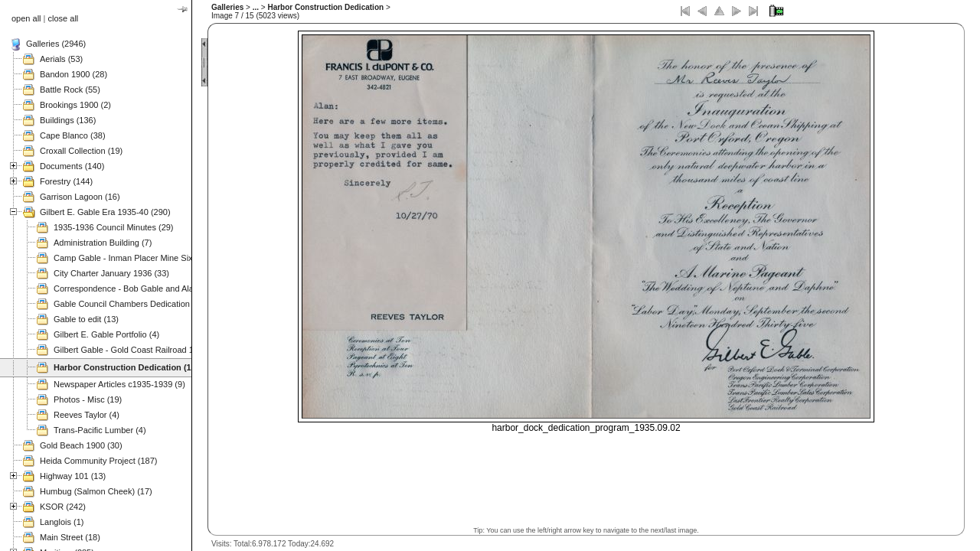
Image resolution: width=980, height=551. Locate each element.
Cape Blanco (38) (73, 135)
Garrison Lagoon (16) (80, 197)
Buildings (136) (68, 120)
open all (26, 18)
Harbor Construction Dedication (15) (126, 367)
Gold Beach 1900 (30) (81, 445)
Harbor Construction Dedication (325, 7)
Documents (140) (72, 166)
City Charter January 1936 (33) (111, 273)
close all (64, 18)
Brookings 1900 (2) (75, 105)
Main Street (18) (70, 537)
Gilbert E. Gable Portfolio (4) (106, 334)
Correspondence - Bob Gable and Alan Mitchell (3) (148, 289)
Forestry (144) (66, 181)
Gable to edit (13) (86, 319)
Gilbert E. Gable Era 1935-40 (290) (105, 212)
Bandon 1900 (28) (73, 74)
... (256, 7)
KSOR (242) (63, 507)
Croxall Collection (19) (81, 151)
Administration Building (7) (103, 243)
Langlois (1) (62, 522)
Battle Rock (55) (70, 90)
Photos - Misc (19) (88, 399)
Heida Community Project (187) (98, 461)
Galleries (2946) (56, 44)
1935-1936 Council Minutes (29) (114, 227)
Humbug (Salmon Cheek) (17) (96, 491)
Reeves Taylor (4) (87, 415)
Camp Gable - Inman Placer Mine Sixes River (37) (147, 258)
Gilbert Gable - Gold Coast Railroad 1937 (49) (139, 350)
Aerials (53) (61, 59)
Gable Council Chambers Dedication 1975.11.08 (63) (153, 304)
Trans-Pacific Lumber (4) (100, 430)
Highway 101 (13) (73, 476)
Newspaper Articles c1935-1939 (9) (119, 384)
